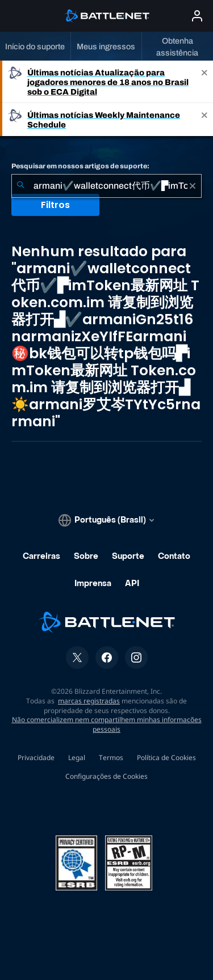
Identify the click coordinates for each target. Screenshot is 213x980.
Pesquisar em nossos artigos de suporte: (80, 166)
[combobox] (106, 186)
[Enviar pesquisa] (20, 186)
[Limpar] (193, 186)
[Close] (204, 82)
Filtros (55, 205)
